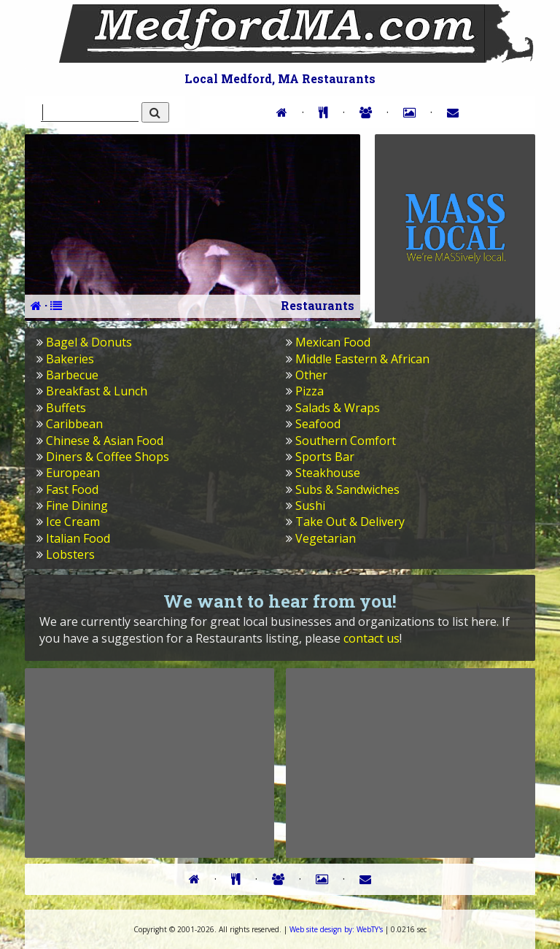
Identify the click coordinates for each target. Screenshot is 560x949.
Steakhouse (328, 473)
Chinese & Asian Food (105, 441)
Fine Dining (77, 506)
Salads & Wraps (338, 408)
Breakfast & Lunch (97, 391)
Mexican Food (333, 342)
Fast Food (72, 489)
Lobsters (70, 554)
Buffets (66, 408)
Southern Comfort (346, 441)
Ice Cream (73, 522)
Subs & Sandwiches (347, 489)
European (73, 473)
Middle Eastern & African (362, 359)
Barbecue (72, 375)
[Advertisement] (149, 762)
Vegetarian (326, 538)
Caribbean (74, 424)
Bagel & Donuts (89, 342)
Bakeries (70, 359)
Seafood (318, 424)
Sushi (310, 506)
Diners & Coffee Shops (108, 457)
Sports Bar (325, 457)
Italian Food (78, 538)
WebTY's (336, 929)
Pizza (310, 391)
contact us (372, 638)
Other (311, 375)
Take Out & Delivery (350, 522)
